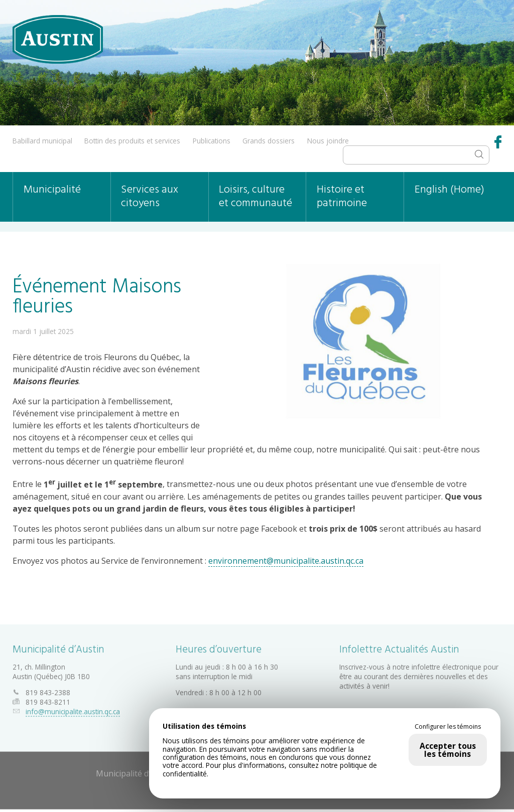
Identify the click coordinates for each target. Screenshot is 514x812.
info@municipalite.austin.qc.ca (73, 709)
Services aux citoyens (150, 197)
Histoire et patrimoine (342, 197)
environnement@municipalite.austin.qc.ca (286, 560)
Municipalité (52, 190)
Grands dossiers (269, 141)
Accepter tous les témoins (448, 750)
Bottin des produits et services (132, 141)
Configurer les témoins (448, 727)
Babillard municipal (42, 141)
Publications (212, 141)
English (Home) (449, 190)
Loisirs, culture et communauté (255, 197)
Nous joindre (328, 141)
